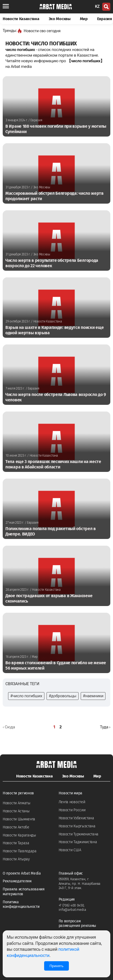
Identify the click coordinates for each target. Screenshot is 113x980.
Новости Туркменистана (79, 834)
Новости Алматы (17, 803)
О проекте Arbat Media (22, 873)
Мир (84, 19)
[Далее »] (105, 727)
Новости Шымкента (19, 819)
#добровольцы (63, 696)
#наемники (93, 696)
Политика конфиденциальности (21, 904)
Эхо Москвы (60, 19)
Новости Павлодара (20, 851)
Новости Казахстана (21, 19)
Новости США (70, 850)
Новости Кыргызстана (77, 826)
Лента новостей (72, 802)
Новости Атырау (16, 859)
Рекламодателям (17, 881)
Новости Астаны (16, 811)
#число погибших (26, 696)
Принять (56, 966)
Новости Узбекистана (76, 818)
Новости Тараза (16, 843)
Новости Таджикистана (78, 842)
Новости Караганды (19, 835)
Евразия (105, 19)
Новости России (72, 810)
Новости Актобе (16, 827)
